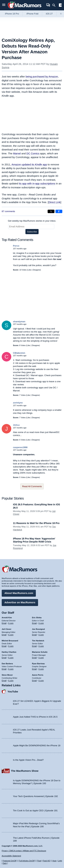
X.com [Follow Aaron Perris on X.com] (41, 681)
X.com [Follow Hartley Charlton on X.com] (11, 658)
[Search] (55, 5)
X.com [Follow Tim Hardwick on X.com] (41, 646)
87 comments (8, 211)
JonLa (16, 425)
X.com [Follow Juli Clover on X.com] (11, 635)
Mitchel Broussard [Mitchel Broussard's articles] (10, 641)
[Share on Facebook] (59, 211)
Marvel (17, 153)
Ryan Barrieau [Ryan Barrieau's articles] (38, 664)
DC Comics (33, 153)
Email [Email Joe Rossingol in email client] (34, 635)
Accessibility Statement (11, 856)
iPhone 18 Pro (12, 14)
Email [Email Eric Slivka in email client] (34, 623)
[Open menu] (4, 5)
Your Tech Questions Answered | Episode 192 (35, 796)
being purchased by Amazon (42, 76)
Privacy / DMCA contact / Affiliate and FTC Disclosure (24, 851)
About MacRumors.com (19, 593)
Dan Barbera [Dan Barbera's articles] (7, 664)
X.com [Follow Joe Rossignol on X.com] (41, 635)
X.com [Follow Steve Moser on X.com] (11, 681)
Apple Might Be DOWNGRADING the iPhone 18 (37, 745)
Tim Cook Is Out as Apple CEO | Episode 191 (35, 811)
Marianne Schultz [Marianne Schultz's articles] (40, 652)
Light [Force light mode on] (60, 861)
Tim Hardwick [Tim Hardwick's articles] (38, 641)
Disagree (37, 270)
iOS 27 (49, 14)
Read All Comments (32, 486)
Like (30, 270)
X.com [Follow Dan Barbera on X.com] (11, 669)
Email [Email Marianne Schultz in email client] (34, 658)
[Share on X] (51, 211)
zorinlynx (18, 403)
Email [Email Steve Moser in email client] (4, 681)
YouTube (13, 691)
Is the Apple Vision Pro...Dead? (28, 760)
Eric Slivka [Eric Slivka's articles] (37, 618)
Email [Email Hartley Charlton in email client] (4, 658)
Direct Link (55, 202)
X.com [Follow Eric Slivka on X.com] (41, 623)
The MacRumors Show (25, 771)
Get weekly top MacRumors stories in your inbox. (32, 221)
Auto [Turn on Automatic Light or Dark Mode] (55, 861)
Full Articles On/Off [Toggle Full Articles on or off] (27, 861)
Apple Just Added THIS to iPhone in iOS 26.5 (35, 717)
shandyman (19, 322)
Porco (16, 246)
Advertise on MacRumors (20, 602)
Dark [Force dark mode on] (5, 863)
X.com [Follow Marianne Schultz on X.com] (41, 658)
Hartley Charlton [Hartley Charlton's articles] (9, 652)
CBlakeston (19, 353)
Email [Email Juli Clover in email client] (4, 635)
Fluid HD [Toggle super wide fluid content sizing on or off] (46, 861)
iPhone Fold (32, 14)
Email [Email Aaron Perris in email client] (34, 681)
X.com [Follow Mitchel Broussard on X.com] (11, 646)
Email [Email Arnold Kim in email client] (4, 623)
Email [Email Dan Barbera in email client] (4, 669)
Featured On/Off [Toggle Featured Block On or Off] (9, 861)
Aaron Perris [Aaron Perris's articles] (38, 675)
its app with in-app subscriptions (37, 183)
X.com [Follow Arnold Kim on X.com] (11, 623)
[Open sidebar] (60, 6)
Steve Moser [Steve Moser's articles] (7, 675)
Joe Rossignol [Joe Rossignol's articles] (38, 629)
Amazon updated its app (29, 164)
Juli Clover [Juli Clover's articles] (6, 629)
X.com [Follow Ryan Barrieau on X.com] (41, 669)
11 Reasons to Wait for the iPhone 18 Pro (36, 523)
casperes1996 (20, 447)
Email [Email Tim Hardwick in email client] (34, 646)
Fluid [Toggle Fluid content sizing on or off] (39, 861)
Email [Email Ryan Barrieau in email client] (34, 669)
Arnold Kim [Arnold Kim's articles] (7, 618)
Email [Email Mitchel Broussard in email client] (4, 646)
